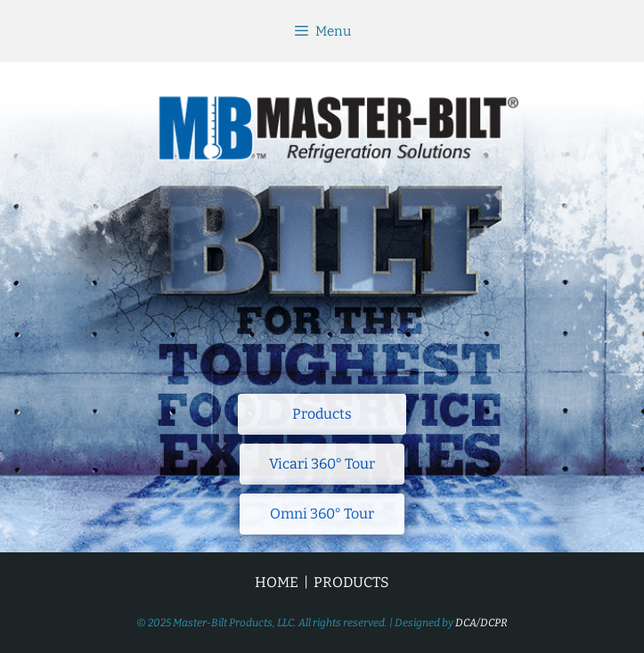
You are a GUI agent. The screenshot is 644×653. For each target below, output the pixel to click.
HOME (277, 582)
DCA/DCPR (481, 623)
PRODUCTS (351, 582)
